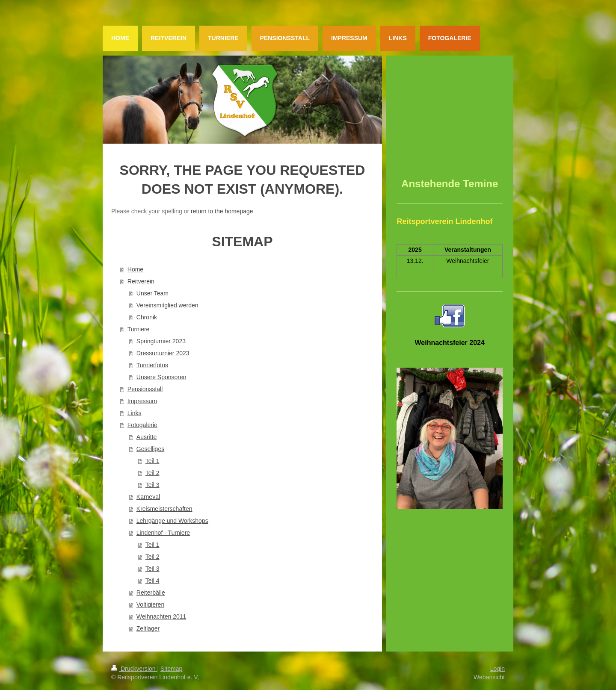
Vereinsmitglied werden (167, 305)
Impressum (142, 401)
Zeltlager (148, 628)
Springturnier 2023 (161, 341)
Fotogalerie (142, 425)
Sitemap (171, 669)
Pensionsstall (145, 389)
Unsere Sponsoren (161, 377)
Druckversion (134, 669)
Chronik (147, 317)
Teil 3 (153, 485)
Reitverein (141, 281)
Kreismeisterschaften (164, 509)
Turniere (139, 329)
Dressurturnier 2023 (163, 353)
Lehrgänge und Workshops (172, 521)
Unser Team (153, 293)
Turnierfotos (152, 365)
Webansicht (489, 677)
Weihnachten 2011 (161, 616)
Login (498, 669)
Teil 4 (153, 581)
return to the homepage (222, 211)
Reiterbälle (151, 593)
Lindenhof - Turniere (163, 533)
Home (135, 269)
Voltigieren (150, 604)
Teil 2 (153, 473)
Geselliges (150, 449)
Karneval (148, 497)
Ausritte (147, 437)
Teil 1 (153, 461)
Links (135, 413)
